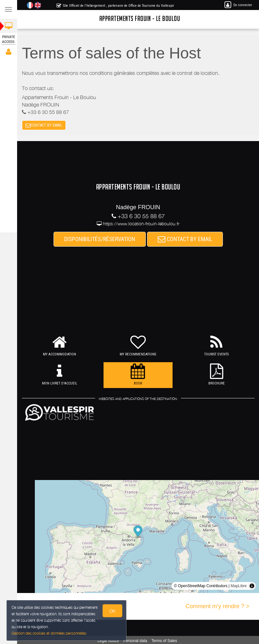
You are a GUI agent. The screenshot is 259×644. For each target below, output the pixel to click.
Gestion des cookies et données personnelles (48, 634)
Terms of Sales (164, 641)
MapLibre (239, 586)
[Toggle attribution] (252, 586)
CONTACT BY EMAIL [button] (44, 125)
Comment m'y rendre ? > (217, 606)
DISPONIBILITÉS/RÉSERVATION (100, 239)
